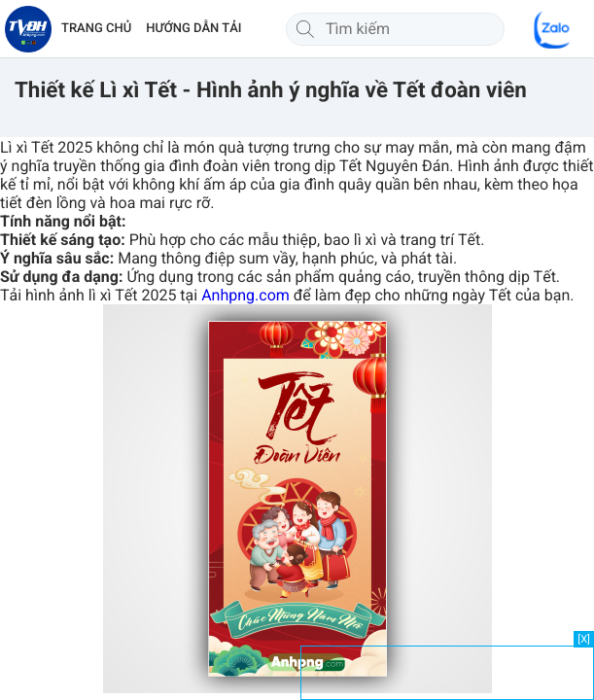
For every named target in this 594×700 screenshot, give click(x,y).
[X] (584, 639)
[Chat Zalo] (553, 29)
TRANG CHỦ (96, 29)
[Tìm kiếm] (305, 29)
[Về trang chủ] (28, 29)
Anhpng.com (245, 295)
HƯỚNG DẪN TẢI (193, 29)
